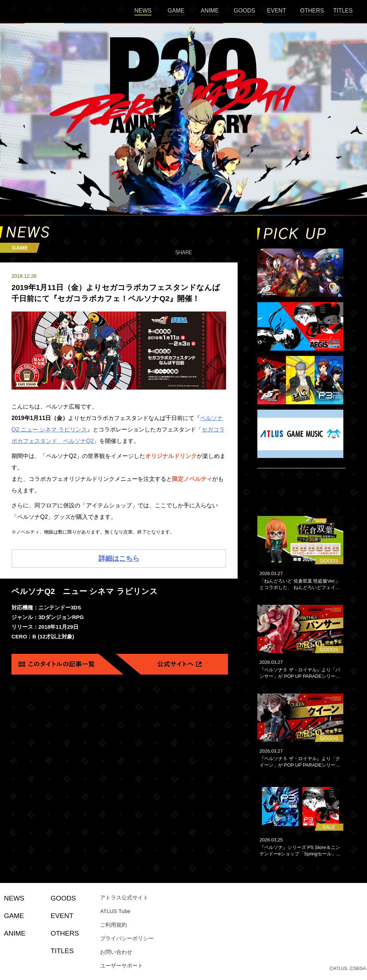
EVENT (277, 11)
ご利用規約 (113, 925)
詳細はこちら (119, 558)
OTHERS (312, 11)
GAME (176, 11)
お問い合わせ (116, 952)
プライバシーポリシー (127, 938)
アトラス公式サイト (124, 897)
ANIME (210, 11)
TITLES (343, 11)
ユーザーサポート (121, 965)
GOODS (244, 11)
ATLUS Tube (115, 911)
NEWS (143, 11)
